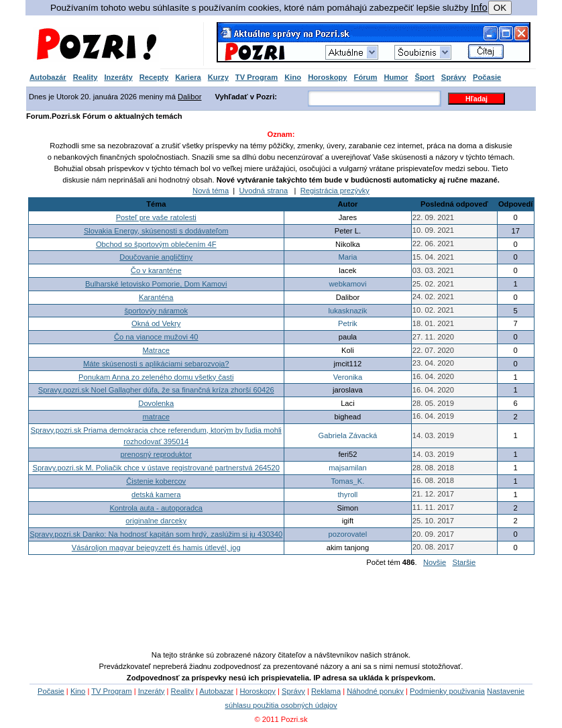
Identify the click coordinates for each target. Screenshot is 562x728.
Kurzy (218, 77)
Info (479, 7)
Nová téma (211, 191)
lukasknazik (348, 311)
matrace (156, 417)
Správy (454, 77)
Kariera (188, 77)
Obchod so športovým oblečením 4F (156, 244)
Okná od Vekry (156, 323)
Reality (86, 77)
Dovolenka (156, 403)
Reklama (326, 691)
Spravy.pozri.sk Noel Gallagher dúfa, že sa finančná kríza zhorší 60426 (156, 390)
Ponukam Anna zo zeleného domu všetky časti (156, 377)
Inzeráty (118, 77)
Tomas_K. (348, 481)
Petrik (348, 323)
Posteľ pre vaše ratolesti (156, 217)
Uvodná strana (264, 191)
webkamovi (347, 284)
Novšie (435, 562)
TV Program (257, 77)
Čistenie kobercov (156, 481)
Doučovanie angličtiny (156, 257)
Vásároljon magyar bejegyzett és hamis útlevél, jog (156, 548)
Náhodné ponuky (375, 691)
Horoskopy (327, 77)
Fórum (366, 77)
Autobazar (216, 691)
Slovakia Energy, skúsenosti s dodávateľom (156, 231)
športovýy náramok (156, 311)
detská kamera (156, 495)
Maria (347, 257)
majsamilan (348, 468)
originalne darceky (156, 521)
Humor (396, 77)
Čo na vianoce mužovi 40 (156, 337)
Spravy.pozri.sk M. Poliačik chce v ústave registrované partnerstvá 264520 (156, 468)
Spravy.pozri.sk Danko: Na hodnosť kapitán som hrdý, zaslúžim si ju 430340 (156, 534)
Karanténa (156, 297)
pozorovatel (347, 534)
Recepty (154, 77)
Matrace (156, 350)
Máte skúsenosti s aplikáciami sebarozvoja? (156, 364)
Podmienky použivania (447, 691)
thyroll (347, 495)
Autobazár (48, 77)
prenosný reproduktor (156, 454)
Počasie (487, 77)
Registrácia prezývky (335, 191)
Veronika (348, 377)
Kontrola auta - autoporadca (156, 508)
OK (500, 8)
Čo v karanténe (156, 270)
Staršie (464, 562)
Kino (293, 77)
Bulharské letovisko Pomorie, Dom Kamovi (156, 284)
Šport (424, 77)
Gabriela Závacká (348, 435)
